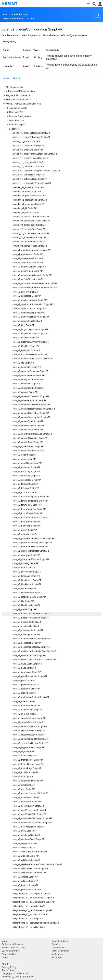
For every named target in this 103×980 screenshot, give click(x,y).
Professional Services (12, 944)
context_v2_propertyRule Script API (29, 229)
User (100, 4)
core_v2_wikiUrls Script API (25, 881)
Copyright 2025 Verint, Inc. (16, 973)
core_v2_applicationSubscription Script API (33, 304)
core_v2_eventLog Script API (26, 476)
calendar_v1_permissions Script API (30, 196)
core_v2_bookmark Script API (27, 350)
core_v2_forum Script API (25, 492)
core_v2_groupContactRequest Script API (32, 543)
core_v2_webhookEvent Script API (29, 839)
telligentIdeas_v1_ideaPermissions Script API (34, 902)
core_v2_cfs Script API (23, 363)
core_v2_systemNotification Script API (30, 743)
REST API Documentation (16, 100)
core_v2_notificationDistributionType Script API (35, 651)
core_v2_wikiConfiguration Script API (30, 852)
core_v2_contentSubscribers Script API (31, 413)
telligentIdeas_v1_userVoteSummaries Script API (36, 923)
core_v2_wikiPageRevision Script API (30, 869)
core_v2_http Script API (24, 568)
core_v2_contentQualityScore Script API (31, 405)
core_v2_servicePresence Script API (30, 727)
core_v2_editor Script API (24, 455)
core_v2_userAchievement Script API (30, 793)
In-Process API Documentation (19, 91)
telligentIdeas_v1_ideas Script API (29, 906)
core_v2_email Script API (24, 459)
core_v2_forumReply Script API (27, 505)
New (98, 15)
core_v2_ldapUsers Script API (27, 584)
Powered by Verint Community (18, 977)
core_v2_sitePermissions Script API (29, 731)
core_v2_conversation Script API (28, 430)
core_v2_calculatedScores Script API (30, 355)
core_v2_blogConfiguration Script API (30, 329)
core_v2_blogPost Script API (26, 338)
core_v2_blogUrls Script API (26, 346)
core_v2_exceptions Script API (27, 480)
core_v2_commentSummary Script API (31, 371)
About (5, 964)
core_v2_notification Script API (27, 643)
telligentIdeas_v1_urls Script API (28, 919)
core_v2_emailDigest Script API (27, 463)
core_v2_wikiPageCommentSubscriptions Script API (37, 864)
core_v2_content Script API (25, 392)
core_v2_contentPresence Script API (30, 400)
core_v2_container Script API (26, 384)
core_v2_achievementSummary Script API (32, 275)
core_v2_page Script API (24, 668)
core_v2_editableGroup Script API (29, 451)
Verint (4, 941)
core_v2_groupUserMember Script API (31, 559)
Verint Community (8, 11)
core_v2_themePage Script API (27, 768)
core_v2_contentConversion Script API (31, 396)
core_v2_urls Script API (24, 785)
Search (94, 4)
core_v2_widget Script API (25, 843)
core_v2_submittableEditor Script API (30, 739)
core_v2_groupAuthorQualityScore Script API (34, 538)
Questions (56, 944)
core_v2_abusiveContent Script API (29, 267)
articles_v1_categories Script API (28, 162)
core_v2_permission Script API (27, 672)
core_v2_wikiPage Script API (26, 860)
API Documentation (15, 87)
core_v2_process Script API (26, 685)
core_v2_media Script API (25, 609)
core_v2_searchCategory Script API (29, 718)
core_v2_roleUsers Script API (26, 706)
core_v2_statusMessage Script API (29, 735)
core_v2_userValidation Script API (28, 827)
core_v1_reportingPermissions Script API (32, 250)
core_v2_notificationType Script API (29, 655)
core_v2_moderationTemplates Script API (32, 639)
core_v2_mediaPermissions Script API (31, 618)
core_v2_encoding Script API (26, 472)
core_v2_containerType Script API (29, 388)
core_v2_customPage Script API (28, 442)
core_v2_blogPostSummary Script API (31, 342)
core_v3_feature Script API (25, 885)
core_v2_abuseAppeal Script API (28, 258)
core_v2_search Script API (25, 714)
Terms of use (8, 970)
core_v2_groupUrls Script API (26, 555)
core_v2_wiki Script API (24, 848)
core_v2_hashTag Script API (26, 563)
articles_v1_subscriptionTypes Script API (32, 183)
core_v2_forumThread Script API (28, 513)
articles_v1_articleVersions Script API (30, 158)
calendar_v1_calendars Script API (28, 187)
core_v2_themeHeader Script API (28, 764)
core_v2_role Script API (24, 701)
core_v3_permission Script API (27, 889)
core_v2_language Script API (26, 576)
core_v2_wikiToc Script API (25, 877)
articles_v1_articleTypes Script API (29, 146)
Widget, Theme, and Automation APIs (22, 104)
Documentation (59, 948)
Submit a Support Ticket (13, 948)
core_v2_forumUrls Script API (26, 522)
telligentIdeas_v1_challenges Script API (31, 894)
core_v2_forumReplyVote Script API (29, 509)
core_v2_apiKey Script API (25, 292)
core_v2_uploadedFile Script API (28, 781)
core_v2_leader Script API (25, 589)
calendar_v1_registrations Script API (30, 200)
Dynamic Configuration (18, 116)
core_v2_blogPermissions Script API (30, 334)
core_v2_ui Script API (23, 777)
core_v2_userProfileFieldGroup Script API (32, 818)
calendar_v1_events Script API (27, 192)
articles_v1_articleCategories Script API (31, 133)
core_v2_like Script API (23, 601)
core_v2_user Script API (24, 789)
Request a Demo (10, 954)
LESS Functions (15, 120)
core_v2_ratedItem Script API (26, 689)
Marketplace (57, 954)
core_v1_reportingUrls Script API (28, 254)
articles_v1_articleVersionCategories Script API (35, 154)
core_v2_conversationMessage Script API (32, 434)
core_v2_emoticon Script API (26, 467)
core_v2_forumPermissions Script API (30, 501)
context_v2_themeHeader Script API (30, 246)
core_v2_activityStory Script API (28, 279)
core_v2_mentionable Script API (28, 630)
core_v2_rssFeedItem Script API (28, 710)
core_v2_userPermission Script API (29, 810)
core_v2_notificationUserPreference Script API (34, 660)
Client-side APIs (15, 112)
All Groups (57, 957)
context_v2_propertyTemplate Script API (31, 233)
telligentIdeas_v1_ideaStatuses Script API (32, 910)
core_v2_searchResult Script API (28, 722)
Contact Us (7, 957)
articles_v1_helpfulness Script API (29, 167)
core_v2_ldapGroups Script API (27, 580)
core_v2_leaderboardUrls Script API (29, 597)
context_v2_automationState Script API (31, 217)
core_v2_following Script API (26, 488)
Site (88, 4)
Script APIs (13, 129)
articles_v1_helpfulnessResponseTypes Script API (36, 171)
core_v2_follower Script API (25, 484)
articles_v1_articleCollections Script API (31, 137)
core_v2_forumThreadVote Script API (30, 518)
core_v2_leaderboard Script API (28, 593)
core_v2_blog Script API (24, 325)
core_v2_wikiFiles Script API (26, 856)
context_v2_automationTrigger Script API (32, 221)
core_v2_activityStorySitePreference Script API (35, 283)
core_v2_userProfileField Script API (29, 814)
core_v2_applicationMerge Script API (30, 300)
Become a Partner (11, 951)
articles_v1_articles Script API (27, 141)
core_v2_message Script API (26, 635)
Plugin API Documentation (16, 95)
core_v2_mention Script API (26, 626)
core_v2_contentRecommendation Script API (34, 409)
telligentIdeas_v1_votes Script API (29, 927)
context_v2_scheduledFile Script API (30, 237)
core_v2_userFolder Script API (27, 802)
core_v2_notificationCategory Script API (31, 647)
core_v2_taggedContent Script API (29, 747)
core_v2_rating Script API (24, 693)
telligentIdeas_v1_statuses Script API (30, 914)
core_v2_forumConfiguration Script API (31, 497)
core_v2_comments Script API (27, 367)
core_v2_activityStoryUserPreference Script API (35, 288)
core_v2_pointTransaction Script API (30, 676)
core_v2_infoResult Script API (27, 572)
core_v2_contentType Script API (28, 421)
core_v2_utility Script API (24, 831)
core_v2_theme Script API (25, 756)
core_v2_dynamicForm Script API (28, 446)
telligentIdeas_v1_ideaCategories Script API (33, 898)
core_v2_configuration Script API (28, 380)
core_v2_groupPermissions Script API (30, 547)
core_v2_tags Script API (24, 751)
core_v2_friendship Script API (26, 526)
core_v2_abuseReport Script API (28, 263)
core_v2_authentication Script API (28, 313)
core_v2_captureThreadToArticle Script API (33, 359)
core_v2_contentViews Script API (28, 426)
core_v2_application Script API (27, 296)
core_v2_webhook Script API (26, 835)
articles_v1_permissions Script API (29, 175)
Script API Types (15, 125)
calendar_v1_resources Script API (29, 204)
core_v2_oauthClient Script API (27, 664)
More (32, 18)
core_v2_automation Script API (27, 321)
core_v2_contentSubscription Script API (31, 417)
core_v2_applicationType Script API (29, 309)
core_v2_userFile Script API (26, 797)
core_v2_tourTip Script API (25, 772)
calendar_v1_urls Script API (26, 213)
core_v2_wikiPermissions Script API (29, 873)
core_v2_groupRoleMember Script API (31, 551)
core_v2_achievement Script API (28, 271)
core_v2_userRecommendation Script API (32, 823)
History (17, 78)
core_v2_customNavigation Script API (30, 438)
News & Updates (60, 941)
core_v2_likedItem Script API (26, 605)
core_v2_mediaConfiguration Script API (31, 614)
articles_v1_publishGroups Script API (30, 179)
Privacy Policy (9, 967)
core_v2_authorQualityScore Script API (31, 317)
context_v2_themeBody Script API (29, 242)
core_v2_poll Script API (23, 681)
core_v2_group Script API (25, 534)
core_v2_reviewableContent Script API (31, 697)
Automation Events (16, 108)
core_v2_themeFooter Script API (28, 760)
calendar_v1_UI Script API (25, 208)
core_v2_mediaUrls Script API (27, 622)
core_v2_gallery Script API (25, 530)
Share (6, 78)
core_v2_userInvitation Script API (28, 806)
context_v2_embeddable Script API (29, 225)
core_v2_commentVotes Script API (29, 375)
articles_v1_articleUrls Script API (28, 150)
